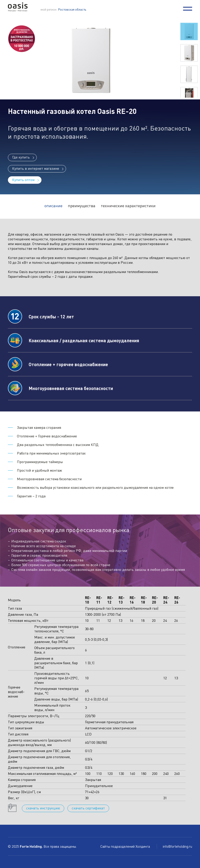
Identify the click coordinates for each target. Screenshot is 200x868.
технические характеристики (128, 206)
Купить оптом (23, 180)
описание (53, 206)
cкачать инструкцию (43, 808)
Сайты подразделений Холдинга (126, 846)
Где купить (21, 157)
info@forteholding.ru (177, 846)
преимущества (82, 206)
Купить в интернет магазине (36, 168)
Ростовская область (72, 9)
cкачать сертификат (88, 808)
